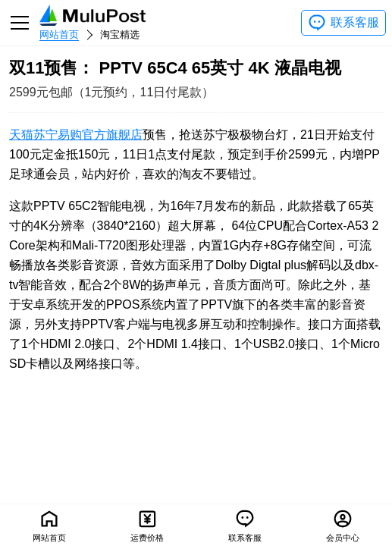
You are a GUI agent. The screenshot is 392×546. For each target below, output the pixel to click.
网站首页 (59, 35)
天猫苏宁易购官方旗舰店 (76, 135)
